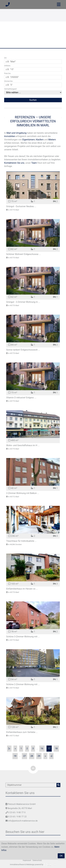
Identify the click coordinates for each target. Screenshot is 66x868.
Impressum (27, 860)
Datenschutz (37, 860)
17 (49, 749)
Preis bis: (8, 73)
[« (9, 749)
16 (42, 749)
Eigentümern (29, 140)
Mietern (52, 140)
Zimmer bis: (9, 81)
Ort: (5, 58)
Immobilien (10, 136)
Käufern (40, 140)
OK (61, 856)
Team (34, 163)
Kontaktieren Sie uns (14, 163)
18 (56, 749)
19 (15, 756)
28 (32, 756)
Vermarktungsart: (11, 89)
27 (24, 756)
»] (51, 756)
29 (39, 756)
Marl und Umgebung (16, 133)
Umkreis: (7, 66)
